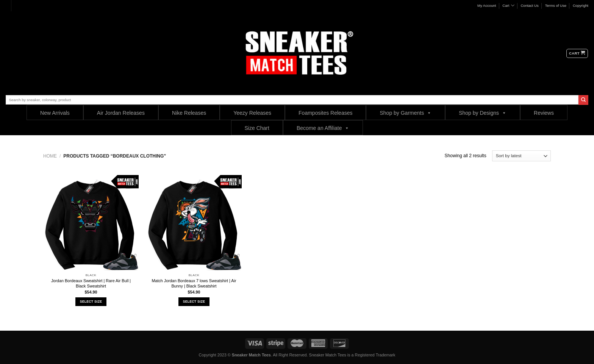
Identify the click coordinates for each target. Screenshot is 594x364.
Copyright (581, 5)
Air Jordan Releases (121, 113)
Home (50, 156)
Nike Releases (189, 113)
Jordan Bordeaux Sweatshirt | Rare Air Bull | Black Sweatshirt (91, 283)
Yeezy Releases (252, 113)
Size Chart (257, 128)
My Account (487, 5)
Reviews (544, 113)
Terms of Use (556, 5)
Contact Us (529, 5)
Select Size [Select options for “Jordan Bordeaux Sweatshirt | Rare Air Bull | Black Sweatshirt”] (91, 302)
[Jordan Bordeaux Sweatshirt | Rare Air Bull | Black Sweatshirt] (91, 223)
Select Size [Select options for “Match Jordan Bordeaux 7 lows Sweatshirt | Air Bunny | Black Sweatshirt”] (194, 302)
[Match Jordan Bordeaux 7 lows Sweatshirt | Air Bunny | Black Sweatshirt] (194, 223)
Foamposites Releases (325, 113)
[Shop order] (521, 156)
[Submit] (583, 100)
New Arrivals (55, 113)
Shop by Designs (483, 113)
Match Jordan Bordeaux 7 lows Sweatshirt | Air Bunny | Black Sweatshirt (194, 283)
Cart (508, 5)
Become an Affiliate (323, 128)
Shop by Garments (406, 113)
